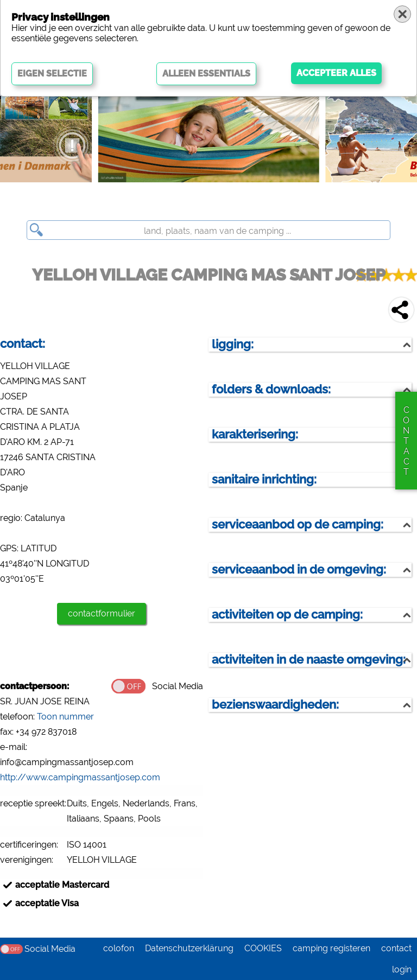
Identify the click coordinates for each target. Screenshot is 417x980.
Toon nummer (65, 717)
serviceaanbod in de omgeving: (299, 569)
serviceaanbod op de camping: (298, 524)
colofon (119, 948)
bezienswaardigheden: (275, 705)
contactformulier (102, 613)
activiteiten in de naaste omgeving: (309, 660)
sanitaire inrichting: (264, 479)
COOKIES (263, 948)
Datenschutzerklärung (189, 948)
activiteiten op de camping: (287, 615)
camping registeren (331, 948)
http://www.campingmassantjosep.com (80, 777)
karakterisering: (255, 434)
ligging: (233, 344)
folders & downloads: (271, 389)
